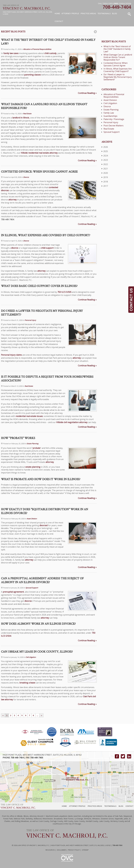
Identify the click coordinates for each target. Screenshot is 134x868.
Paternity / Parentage (114, 119)
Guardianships (110, 116)
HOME (64, 806)
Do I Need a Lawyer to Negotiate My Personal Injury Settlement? (118, 77)
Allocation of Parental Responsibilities (37, 49)
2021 (105, 169)
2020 (105, 173)
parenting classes (32, 75)
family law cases (11, 53)
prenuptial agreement (13, 592)
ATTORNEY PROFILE (77, 806)
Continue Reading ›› (87, 93)
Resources (50, 850)
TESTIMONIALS (110, 806)
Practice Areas (88, 14)
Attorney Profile (70, 14)
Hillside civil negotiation (67, 422)
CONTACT (129, 806)
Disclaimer (61, 850)
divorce (15, 248)
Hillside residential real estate (35, 153)
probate (36, 448)
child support (47, 248)
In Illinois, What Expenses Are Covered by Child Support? (118, 70)
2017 (105, 186)
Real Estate (27, 114)
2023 (105, 160)
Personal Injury (30, 320)
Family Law (109, 113)
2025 (105, 151)
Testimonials (104, 14)
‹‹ (3, 715)
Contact (59, 21)
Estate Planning (32, 444)
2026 (105, 147)
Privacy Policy (74, 850)
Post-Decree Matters (114, 126)
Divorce (26, 177)
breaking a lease (27, 683)
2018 (105, 182)
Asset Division (32, 519)
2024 (105, 156)
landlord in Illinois (21, 118)
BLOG (121, 806)
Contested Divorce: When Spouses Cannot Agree (116, 64)
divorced (43, 525)
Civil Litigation (31, 657)
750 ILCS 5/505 (64, 292)
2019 (105, 177)
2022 (105, 164)
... (37, 715)
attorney (53, 153)
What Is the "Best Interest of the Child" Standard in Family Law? (117, 49)
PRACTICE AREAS (95, 806)
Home (57, 14)
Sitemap (85, 850)
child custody (50, 53)
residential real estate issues (29, 416)
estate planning (33, 467)
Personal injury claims (11, 355)
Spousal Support (32, 588)
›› (41, 715)
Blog (115, 14)
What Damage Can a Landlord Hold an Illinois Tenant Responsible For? (118, 57)
